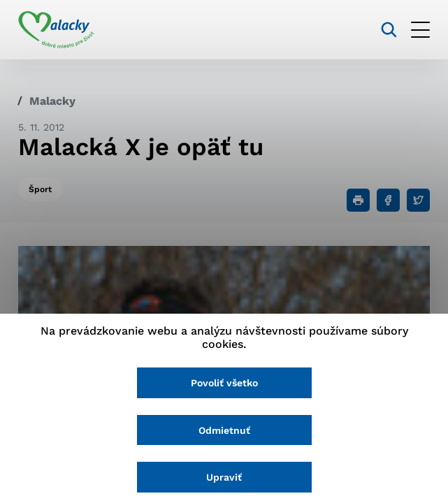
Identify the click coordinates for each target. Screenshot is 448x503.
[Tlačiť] (358, 200)
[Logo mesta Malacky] (56, 30)
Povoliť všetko (224, 383)
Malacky (52, 101)
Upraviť (224, 477)
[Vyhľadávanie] (389, 30)
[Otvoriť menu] (420, 30)
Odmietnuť (224, 430)
